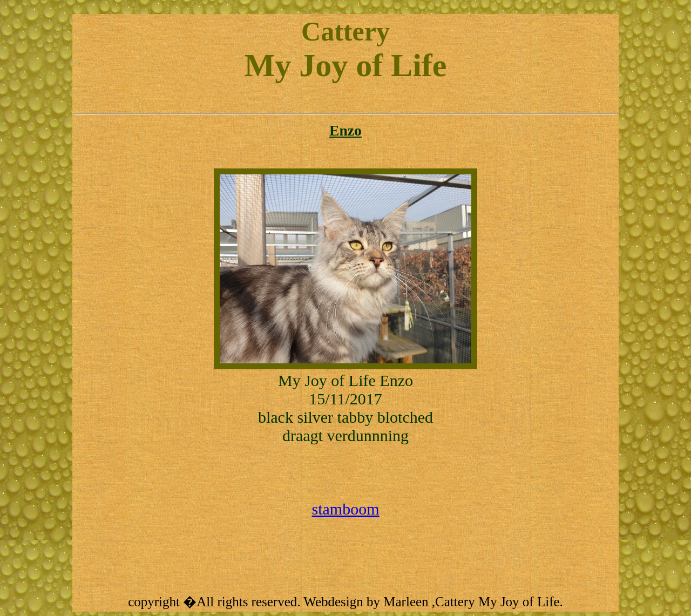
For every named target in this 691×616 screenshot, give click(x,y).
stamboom (346, 509)
